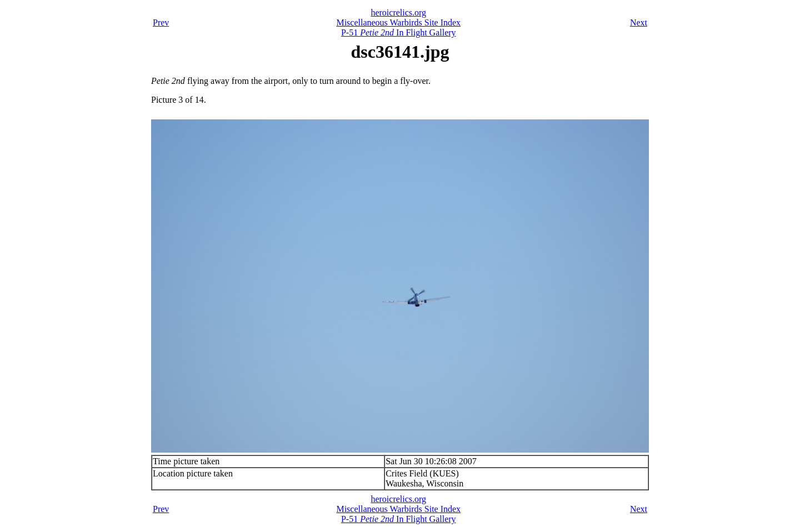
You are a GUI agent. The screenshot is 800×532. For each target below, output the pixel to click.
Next (639, 22)
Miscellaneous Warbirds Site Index (398, 22)
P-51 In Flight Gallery (399, 32)
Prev (161, 22)
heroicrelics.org (398, 12)
